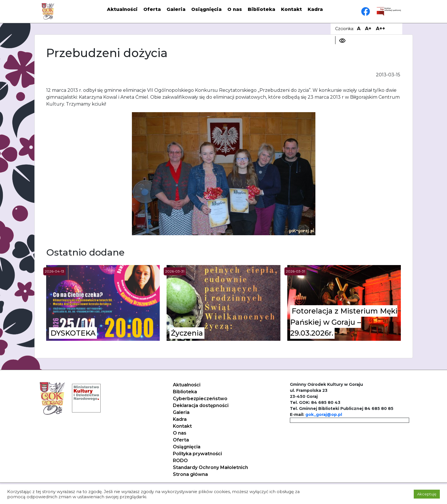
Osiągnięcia (206, 9)
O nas (235, 9)
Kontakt (291, 9)
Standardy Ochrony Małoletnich (210, 467)
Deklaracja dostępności (201, 405)
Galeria (176, 9)
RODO (180, 461)
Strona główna (190, 474)
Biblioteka (261, 9)
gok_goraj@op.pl (324, 415)
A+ (368, 29)
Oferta (152, 9)
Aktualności (122, 9)
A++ (380, 29)
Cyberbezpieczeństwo (200, 399)
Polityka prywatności (197, 454)
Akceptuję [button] (427, 494)
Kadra (315, 9)
